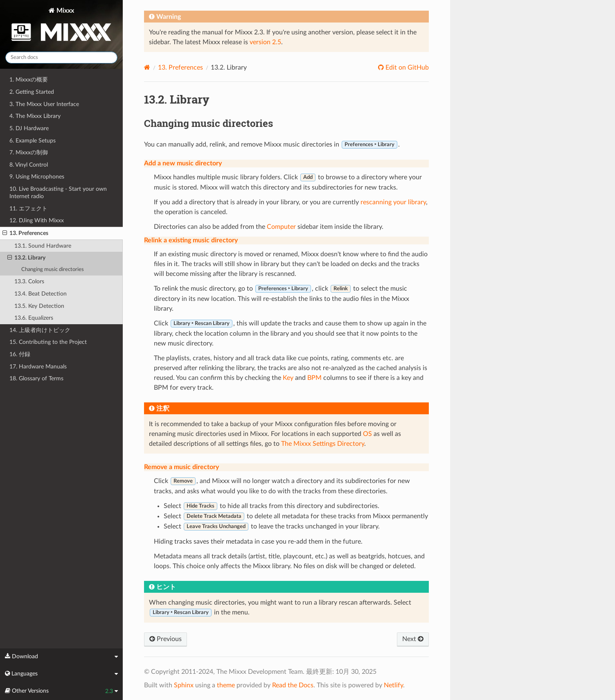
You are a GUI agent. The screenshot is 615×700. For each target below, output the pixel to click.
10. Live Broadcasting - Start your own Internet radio (58, 193)
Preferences (180, 68)
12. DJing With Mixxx (37, 220)
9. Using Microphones (37, 177)
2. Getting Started (32, 92)
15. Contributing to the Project (48, 342)
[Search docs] (61, 58)
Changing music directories (53, 270)
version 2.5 (265, 42)
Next (413, 639)
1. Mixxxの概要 (29, 80)
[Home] (147, 67)
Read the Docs (293, 685)
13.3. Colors (29, 281)
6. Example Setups (33, 141)
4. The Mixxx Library (35, 116)
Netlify (393, 685)
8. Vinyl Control (29, 165)
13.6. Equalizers (34, 318)
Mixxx (61, 26)
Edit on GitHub (406, 68)
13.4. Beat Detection (41, 294)
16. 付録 (20, 354)
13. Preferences (25, 233)
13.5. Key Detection (39, 306)
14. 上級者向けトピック (40, 330)
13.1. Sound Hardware (43, 246)
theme (226, 685)
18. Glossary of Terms (36, 378)
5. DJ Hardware (29, 128)
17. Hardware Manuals (38, 367)
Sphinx (184, 685)
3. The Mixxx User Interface (44, 104)
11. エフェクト (28, 209)
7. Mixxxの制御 (29, 152)
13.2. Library (26, 258)
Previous (166, 639)
